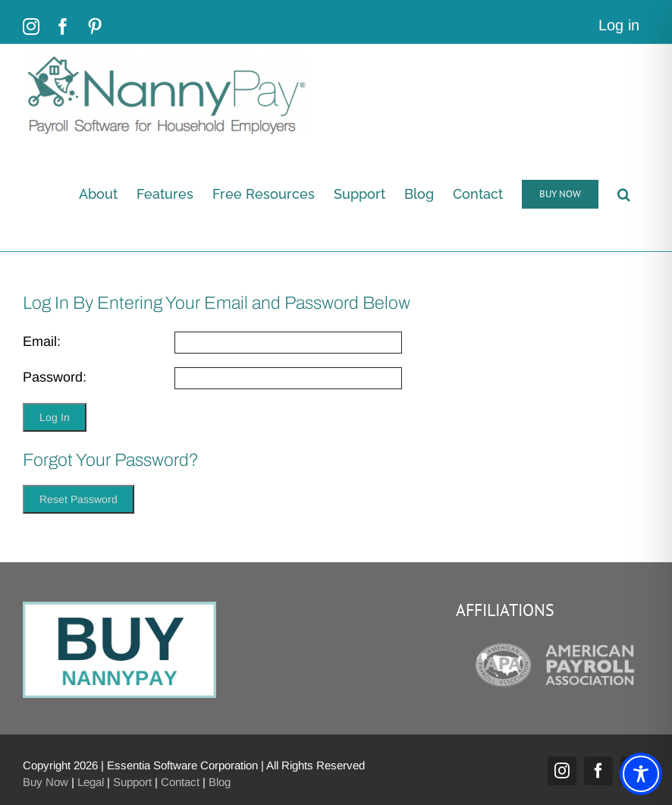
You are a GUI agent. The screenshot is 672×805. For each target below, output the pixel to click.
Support (132, 782)
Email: (42, 341)
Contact (180, 782)
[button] (624, 194)
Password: (55, 377)
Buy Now (46, 782)
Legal (91, 782)
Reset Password (79, 499)
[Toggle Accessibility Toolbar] (641, 774)
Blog (220, 782)
